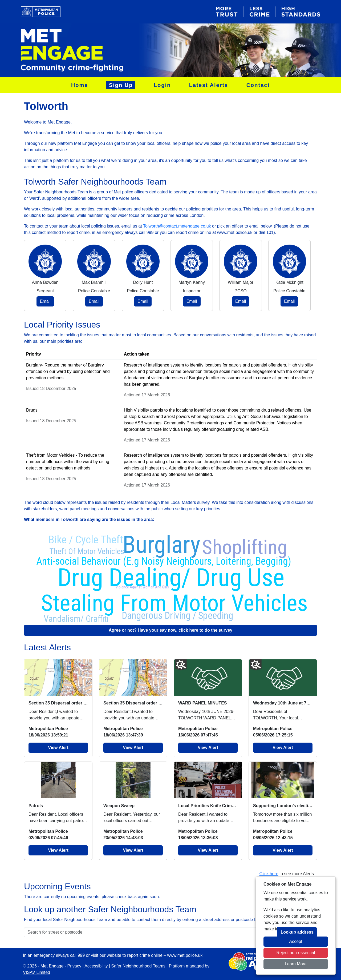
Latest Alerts (209, 85)
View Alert (58, 748)
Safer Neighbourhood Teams (138, 966)
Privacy (74, 966)
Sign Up (121, 85)
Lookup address (297, 932)
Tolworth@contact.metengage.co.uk (177, 226)
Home (80, 85)
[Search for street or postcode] (151, 932)
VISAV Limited (36, 972)
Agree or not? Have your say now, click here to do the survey (170, 630)
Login (162, 85)
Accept (296, 941)
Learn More (296, 964)
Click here (269, 874)
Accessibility (96, 966)
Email (45, 301)
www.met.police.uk (185, 955)
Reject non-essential (296, 953)
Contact (258, 85)
